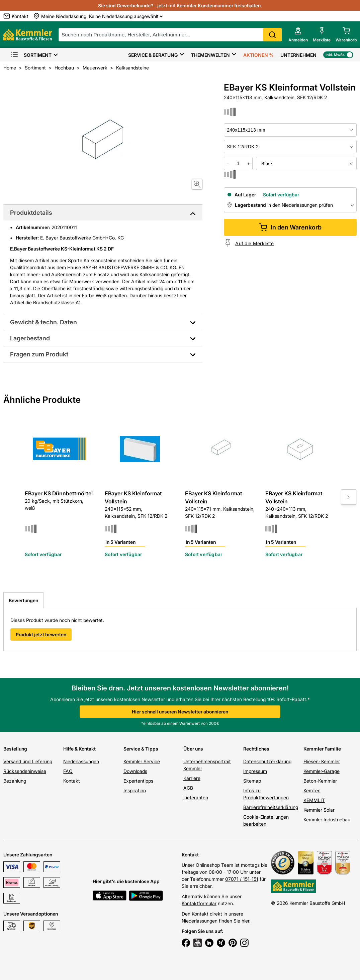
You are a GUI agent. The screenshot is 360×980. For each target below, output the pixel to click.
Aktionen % (258, 55)
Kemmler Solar (319, 810)
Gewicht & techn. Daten (43, 322)
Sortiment (31, 55)
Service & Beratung (153, 55)
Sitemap (252, 781)
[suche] (170, 35)
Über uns (193, 749)
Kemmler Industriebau (327, 820)
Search (272, 35)
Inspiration (135, 790)
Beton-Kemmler (320, 781)
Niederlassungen (81, 761)
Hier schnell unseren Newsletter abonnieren (180, 712)
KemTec (312, 790)
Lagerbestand (30, 338)
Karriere (192, 778)
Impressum (255, 771)
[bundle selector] (306, 163)
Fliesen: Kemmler (322, 761)
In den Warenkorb (290, 227)
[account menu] (298, 35)
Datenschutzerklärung (267, 761)
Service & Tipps (141, 749)
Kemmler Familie (322, 749)
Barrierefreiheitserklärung (271, 807)
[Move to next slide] (349, 497)
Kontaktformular (199, 903)
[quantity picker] (238, 163)
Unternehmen (298, 55)
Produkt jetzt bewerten (41, 634)
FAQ (68, 771)
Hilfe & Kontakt (79, 749)
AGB (188, 788)
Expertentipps (138, 781)
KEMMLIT (314, 800)
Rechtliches (256, 749)
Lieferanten (196, 797)
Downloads (135, 771)
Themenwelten (210, 55)
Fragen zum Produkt (39, 354)
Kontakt (72, 781)
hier (245, 921)
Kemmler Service (142, 761)
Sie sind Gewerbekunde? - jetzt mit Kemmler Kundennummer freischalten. (180, 6)
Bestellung (15, 749)
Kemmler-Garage (322, 771)
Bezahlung (15, 781)
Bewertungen (23, 600)
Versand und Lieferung (28, 761)
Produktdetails (31, 213)
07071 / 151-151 (242, 879)
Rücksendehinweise (25, 771)
